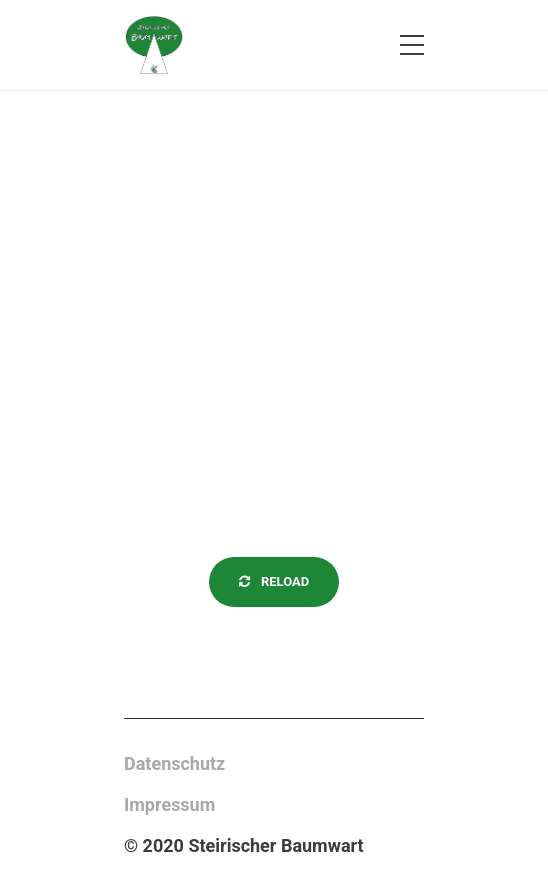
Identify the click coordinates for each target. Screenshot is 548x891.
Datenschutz (174, 763)
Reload (274, 581)
